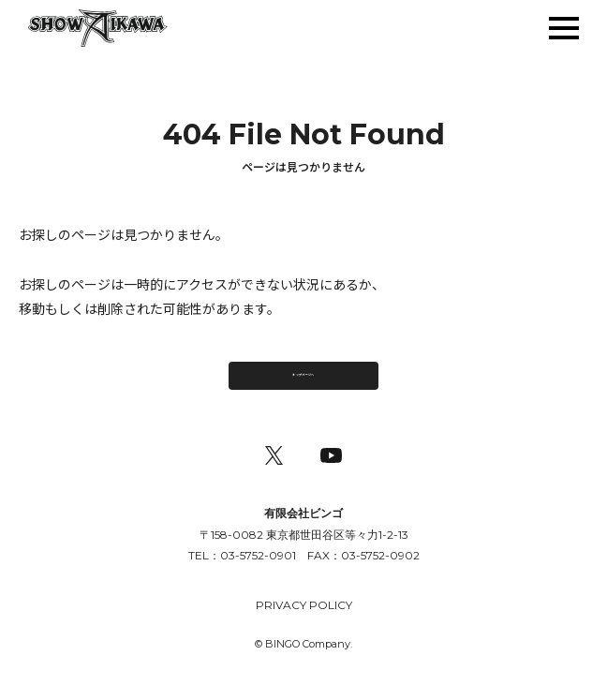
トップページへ (303, 382)
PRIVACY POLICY (304, 622)
